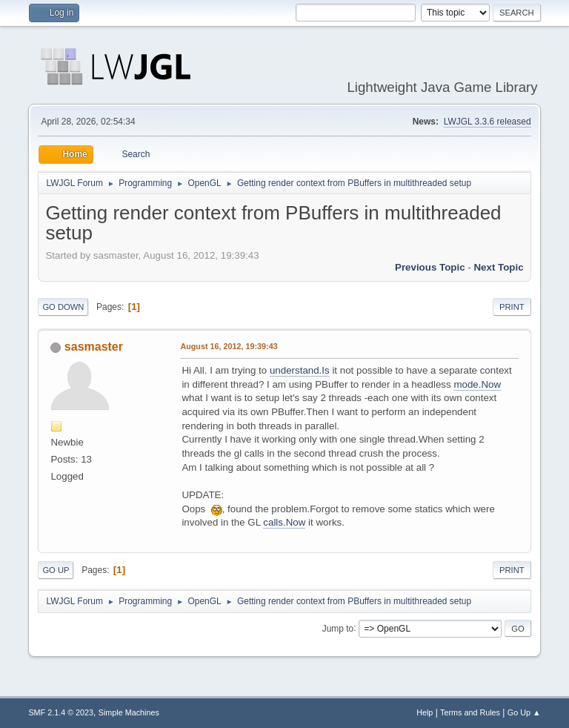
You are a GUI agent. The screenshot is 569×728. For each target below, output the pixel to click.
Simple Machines (129, 712)
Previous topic (430, 267)
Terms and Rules (470, 712)
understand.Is (300, 370)
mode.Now (477, 384)
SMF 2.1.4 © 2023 (61, 712)
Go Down (63, 307)
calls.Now (284, 522)
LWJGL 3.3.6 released (488, 122)
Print (512, 307)
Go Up (56, 570)
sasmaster (94, 347)
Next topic (498, 267)
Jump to (338, 628)
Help (425, 712)
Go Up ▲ (524, 712)
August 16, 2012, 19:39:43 (229, 346)
